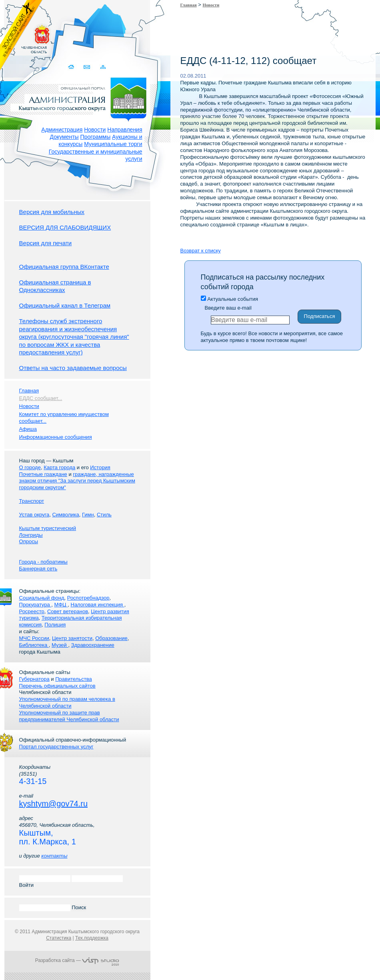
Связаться (88, 67)
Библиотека (34, 645)
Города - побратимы (43, 562)
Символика (65, 515)
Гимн (88, 515)
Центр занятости (72, 638)
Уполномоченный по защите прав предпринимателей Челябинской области (69, 716)
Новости (95, 130)
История (100, 467)
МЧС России (34, 638)
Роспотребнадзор (88, 598)
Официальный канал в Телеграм (65, 305)
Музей (60, 645)
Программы (96, 137)
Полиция (55, 625)
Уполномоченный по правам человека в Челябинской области (67, 702)
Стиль (104, 515)
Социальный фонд (42, 598)
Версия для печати (46, 243)
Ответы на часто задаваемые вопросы (73, 368)
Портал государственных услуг (56, 747)
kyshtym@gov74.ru (53, 804)
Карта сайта (103, 67)
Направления (125, 130)
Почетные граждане (43, 474)
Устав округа (34, 515)
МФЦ (61, 605)
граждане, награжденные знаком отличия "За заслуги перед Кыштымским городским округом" (77, 481)
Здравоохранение (93, 645)
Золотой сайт (21, 36)
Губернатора (34, 679)
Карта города (59, 467)
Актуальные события (229, 299)
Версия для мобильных (52, 212)
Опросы (29, 541)
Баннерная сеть (38, 569)
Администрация (62, 130)
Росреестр (32, 611)
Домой (72, 67)
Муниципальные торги (113, 144)
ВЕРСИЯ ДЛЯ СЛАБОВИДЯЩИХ (65, 227)
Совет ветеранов (68, 611)
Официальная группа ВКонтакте (64, 267)
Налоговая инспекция (98, 605)
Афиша (28, 429)
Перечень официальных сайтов (57, 686)
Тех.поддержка (92, 938)
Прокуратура (35, 605)
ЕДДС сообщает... (41, 398)
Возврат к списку (201, 251)
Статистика (59, 938)
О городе (30, 467)
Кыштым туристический (48, 528)
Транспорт (32, 501)
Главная (189, 5)
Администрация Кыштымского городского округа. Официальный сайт (82, 98)
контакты (54, 856)
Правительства (73, 679)
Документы (64, 137)
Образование (111, 638)
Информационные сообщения (56, 437)
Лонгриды (31, 535)
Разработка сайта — (77, 960)
